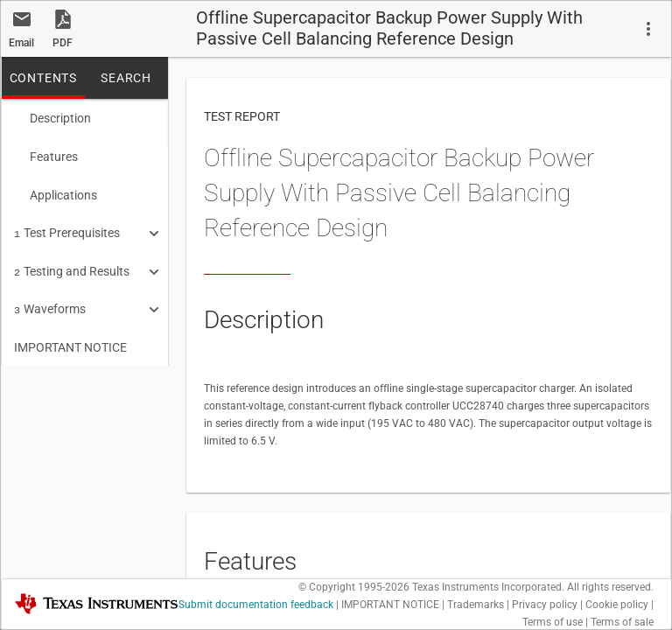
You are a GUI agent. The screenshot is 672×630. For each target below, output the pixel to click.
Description (52, 118)
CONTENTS (43, 78)
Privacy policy (545, 605)
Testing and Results (72, 264)
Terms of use (553, 622)
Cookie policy (617, 605)
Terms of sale (622, 622)
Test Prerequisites (67, 227)
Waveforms (50, 300)
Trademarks (476, 605)
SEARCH (126, 78)
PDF (63, 43)
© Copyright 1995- (354, 587)
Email (21, 43)
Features (46, 155)
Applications (56, 192)
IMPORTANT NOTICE (70, 337)
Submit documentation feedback (256, 605)
